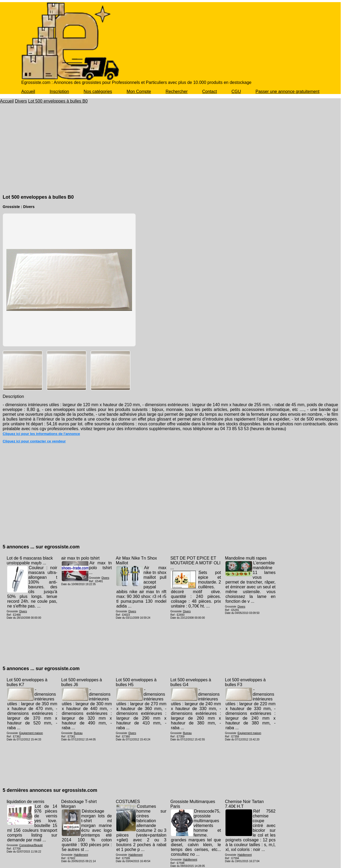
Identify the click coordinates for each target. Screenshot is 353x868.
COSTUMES (128, 802)
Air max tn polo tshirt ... (100, 568)
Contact (210, 91)
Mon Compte (139, 91)
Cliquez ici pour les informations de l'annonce (41, 434)
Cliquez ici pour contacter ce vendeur (34, 441)
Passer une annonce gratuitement (288, 91)
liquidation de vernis (25, 802)
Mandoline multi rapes (246, 558)
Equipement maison (31, 733)
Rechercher (177, 91)
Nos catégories (98, 91)
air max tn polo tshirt (80, 558)
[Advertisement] (170, 154)
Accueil (28, 91)
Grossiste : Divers (19, 207)
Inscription (59, 91)
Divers (21, 101)
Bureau (78, 733)
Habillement (81, 855)
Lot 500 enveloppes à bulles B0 (58, 101)
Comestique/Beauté (31, 845)
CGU (236, 91)
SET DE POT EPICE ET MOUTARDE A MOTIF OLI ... (195, 563)
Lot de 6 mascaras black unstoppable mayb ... (30, 561)
